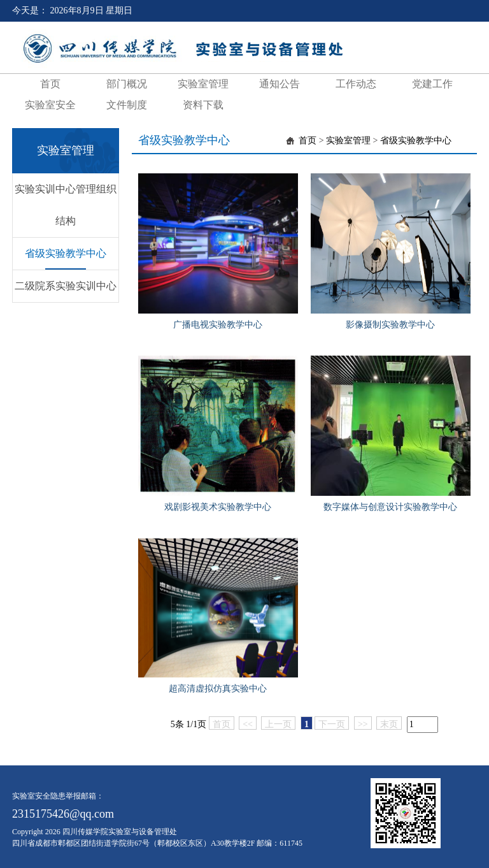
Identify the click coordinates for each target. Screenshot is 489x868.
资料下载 (203, 105)
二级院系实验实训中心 (66, 286)
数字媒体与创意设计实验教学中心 (390, 507)
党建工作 (432, 84)
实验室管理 (203, 84)
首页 (50, 84)
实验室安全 (50, 105)
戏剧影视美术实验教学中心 (218, 507)
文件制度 (127, 105)
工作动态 (356, 84)
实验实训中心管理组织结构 (66, 205)
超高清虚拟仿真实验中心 (218, 689)
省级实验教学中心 (66, 253)
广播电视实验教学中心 (218, 325)
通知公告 (280, 84)
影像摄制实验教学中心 (390, 325)
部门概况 (127, 84)
